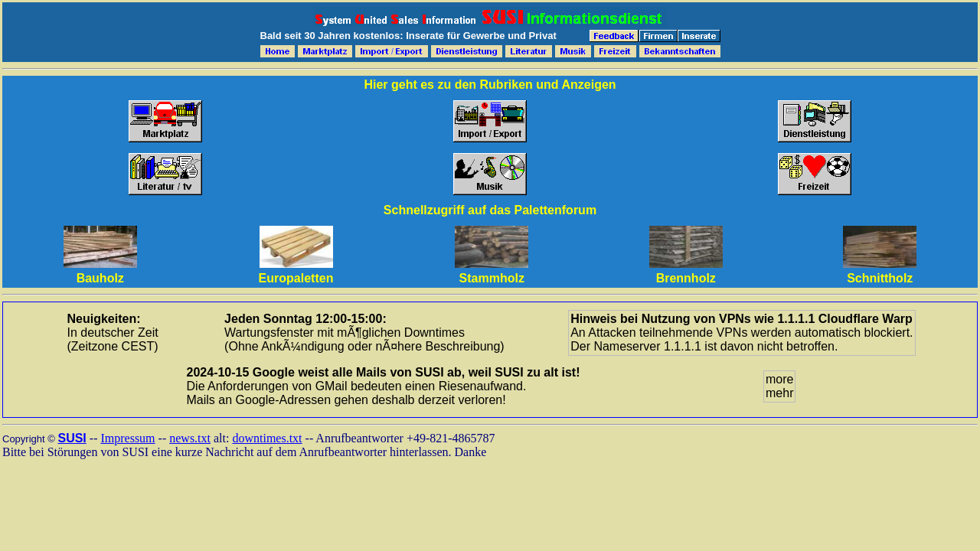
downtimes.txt (267, 438)
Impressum (127, 438)
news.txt (190, 438)
